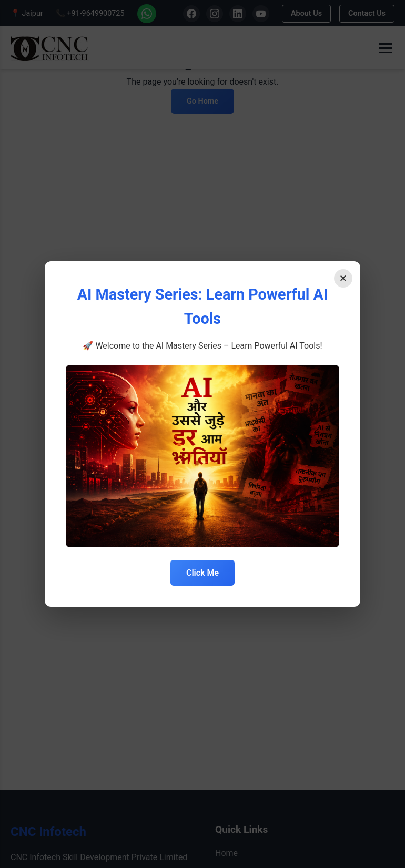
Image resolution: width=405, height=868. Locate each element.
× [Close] (343, 278)
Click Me (202, 573)
